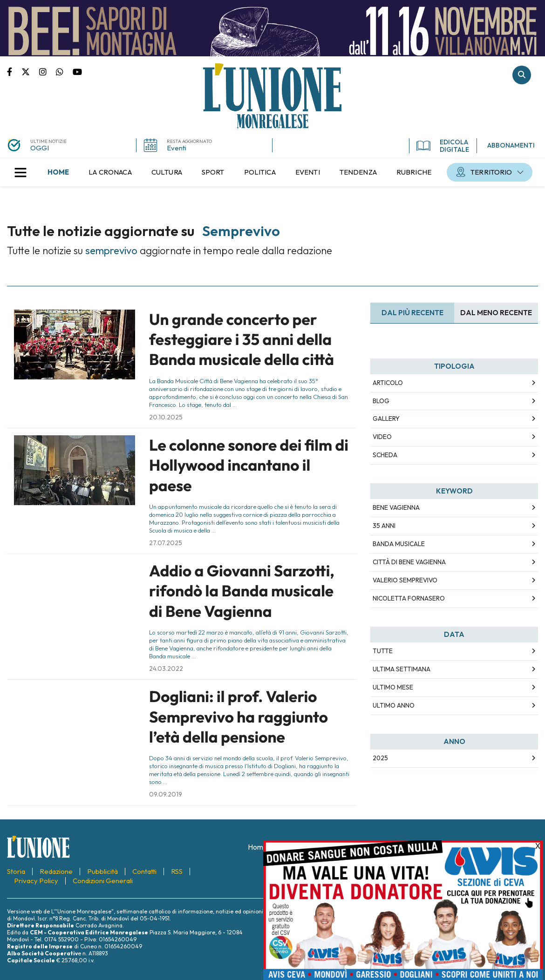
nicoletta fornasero (409, 598)
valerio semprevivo (405, 580)
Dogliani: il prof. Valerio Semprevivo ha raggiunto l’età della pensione (238, 717)
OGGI (40, 148)
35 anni (384, 526)
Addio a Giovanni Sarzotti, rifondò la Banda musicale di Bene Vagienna (242, 591)
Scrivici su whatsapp (64, 71)
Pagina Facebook (14, 71)
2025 (380, 758)
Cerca (522, 75)
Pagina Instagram (48, 71)
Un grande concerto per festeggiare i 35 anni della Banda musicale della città (242, 340)
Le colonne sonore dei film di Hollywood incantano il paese (249, 465)
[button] (20, 172)
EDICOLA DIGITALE (443, 146)
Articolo (388, 383)
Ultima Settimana (402, 669)
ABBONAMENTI (511, 145)
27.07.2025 (166, 543)
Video (382, 437)
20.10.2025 (166, 417)
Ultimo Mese (393, 687)
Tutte (383, 651)
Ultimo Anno (394, 705)
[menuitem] (58, 172)
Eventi (177, 148)
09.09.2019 (166, 794)
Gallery (386, 419)
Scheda (385, 455)
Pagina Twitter (30, 71)
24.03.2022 (166, 669)
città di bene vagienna (409, 562)
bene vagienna (396, 507)
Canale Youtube (77, 71)
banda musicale (399, 544)
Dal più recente (412, 313)
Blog (381, 401)
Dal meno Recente (496, 313)
